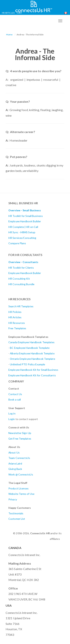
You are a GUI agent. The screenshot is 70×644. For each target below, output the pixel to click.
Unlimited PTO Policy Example (27, 364)
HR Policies (15, 312)
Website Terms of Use (21, 494)
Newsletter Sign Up (20, 433)
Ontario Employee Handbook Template (32, 359)
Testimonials (16, 513)
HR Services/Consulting (22, 238)
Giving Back (15, 469)
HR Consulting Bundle (21, 284)
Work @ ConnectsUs (21, 474)
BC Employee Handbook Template (30, 348)
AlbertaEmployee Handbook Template (32, 353)
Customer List (17, 519)
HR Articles (8, 13)
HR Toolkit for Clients (21, 268)
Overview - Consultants (23, 262)
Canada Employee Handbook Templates (31, 342)
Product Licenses (19, 488)
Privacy (13, 499)
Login (12, 419)
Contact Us (15, 394)
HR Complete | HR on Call (23, 227)
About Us (14, 452)
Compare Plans (17, 243)
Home (9, 35)
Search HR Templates (21, 306)
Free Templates (17, 328)
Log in (12, 413)
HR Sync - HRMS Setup (22, 232)
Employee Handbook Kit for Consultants (32, 375)
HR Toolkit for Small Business (26, 216)
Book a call (15, 399)
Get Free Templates (20, 439)
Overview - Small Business (25, 210)
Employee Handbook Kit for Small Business (33, 370)
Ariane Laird (15, 463)
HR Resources (17, 323)
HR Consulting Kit (19, 279)
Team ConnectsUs (19, 458)
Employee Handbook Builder (25, 221)
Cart (20, 13)
